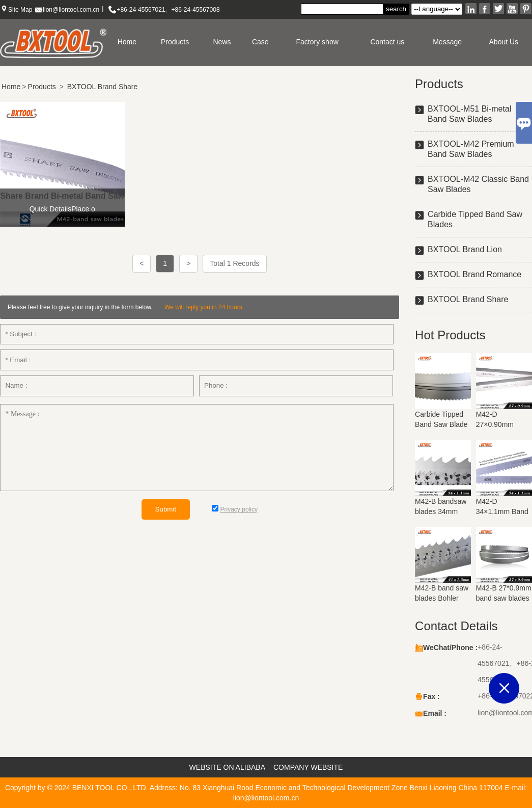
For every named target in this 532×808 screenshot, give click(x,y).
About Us (504, 42)
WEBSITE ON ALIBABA (227, 767)
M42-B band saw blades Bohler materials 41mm (442, 598)
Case (260, 42)
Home (127, 42)
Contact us (387, 42)
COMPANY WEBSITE (308, 767)
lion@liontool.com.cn (71, 10)
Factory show (317, 42)
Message (447, 42)
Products (175, 42)
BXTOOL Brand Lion (465, 249)
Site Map (20, 10)
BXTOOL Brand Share (103, 87)
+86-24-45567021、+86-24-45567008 (168, 10)
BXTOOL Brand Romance (474, 274)
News (222, 42)
